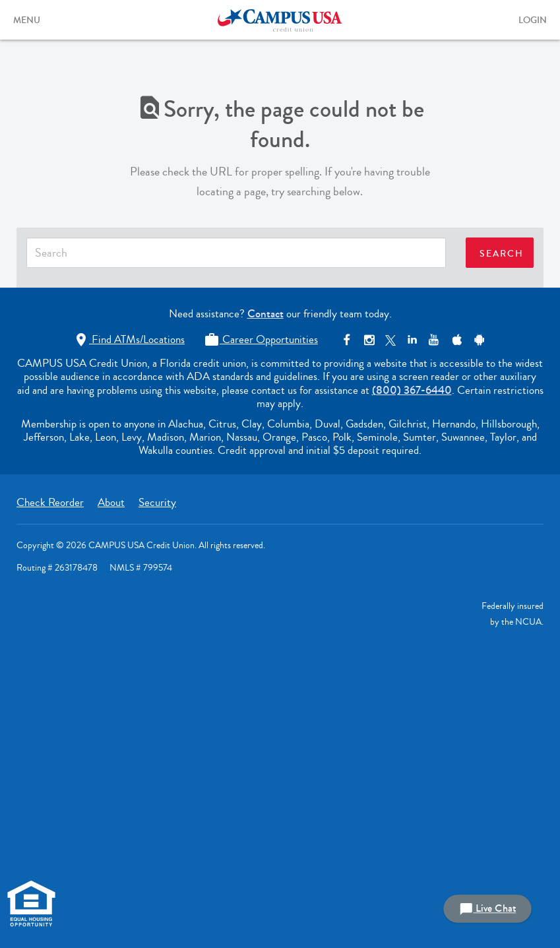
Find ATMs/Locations (129, 339)
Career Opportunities (261, 339)
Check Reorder (50, 502)
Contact (265, 314)
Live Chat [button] (487, 909)
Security (157, 502)
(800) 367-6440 (412, 390)
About (111, 502)
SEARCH (502, 254)
